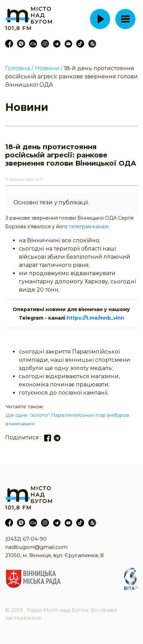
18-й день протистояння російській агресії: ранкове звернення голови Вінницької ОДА (71, 76)
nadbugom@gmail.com (36, 547)
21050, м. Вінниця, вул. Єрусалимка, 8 (54, 555)
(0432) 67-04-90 (26, 539)
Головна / (19, 68)
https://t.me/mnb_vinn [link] (95, 318)
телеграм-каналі (88, 227)
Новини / (49, 68)
